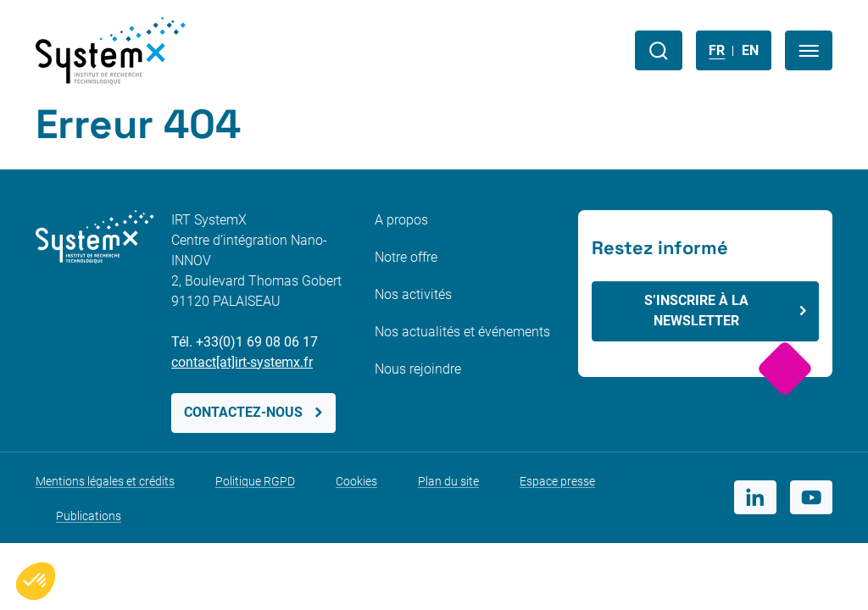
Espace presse (557, 481)
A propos (401, 220)
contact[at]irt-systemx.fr (242, 362)
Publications (89, 516)
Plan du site (448, 481)
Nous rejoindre (418, 369)
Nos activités (413, 294)
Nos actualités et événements (462, 332)
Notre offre (406, 257)
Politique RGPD (255, 481)
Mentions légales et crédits (105, 481)
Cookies (356, 481)
